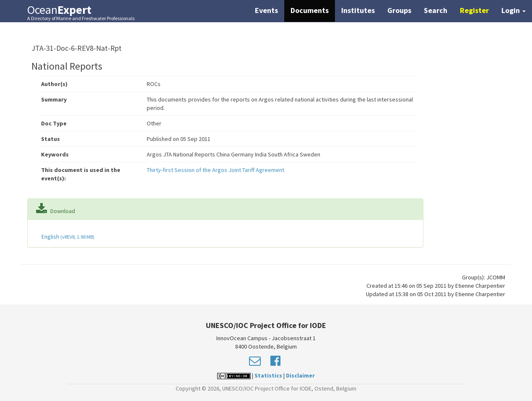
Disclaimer (300, 375)
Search (436, 10)
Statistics (268, 375)
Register (474, 10)
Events (266, 10)
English (67, 237)
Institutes (358, 10)
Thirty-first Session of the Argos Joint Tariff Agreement (215, 170)
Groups (399, 10)
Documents (310, 10)
